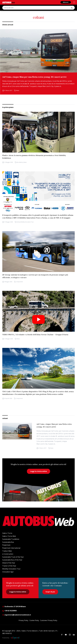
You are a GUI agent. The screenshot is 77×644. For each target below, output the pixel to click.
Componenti (19, 282)
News (18, 90)
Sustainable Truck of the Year (13, 557)
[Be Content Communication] (15, 638)
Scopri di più (50, 592)
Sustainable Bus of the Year (12, 560)
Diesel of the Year (9, 563)
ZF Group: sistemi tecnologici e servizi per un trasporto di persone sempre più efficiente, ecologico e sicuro (35, 276)
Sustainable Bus (8, 542)
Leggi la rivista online (38, 471)
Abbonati (66, 2)
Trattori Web (7, 551)
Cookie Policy (34, 620)
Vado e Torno (7, 533)
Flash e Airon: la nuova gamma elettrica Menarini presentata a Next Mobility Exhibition (34, 157)
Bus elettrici (20, 162)
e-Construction (8, 554)
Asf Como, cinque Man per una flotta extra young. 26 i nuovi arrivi (34, 77)
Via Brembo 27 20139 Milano (14, 607)
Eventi (18, 222)
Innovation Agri (8, 572)
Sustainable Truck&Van (11, 539)
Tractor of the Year (9, 566)
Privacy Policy (23, 620)
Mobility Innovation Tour (27, 222)
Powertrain (6, 545)
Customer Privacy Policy (49, 620)
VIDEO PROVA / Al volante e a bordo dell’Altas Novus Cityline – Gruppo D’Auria (35, 335)
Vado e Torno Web (9, 536)
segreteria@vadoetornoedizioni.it (17, 615)
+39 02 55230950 (9, 611)
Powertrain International (11, 548)
